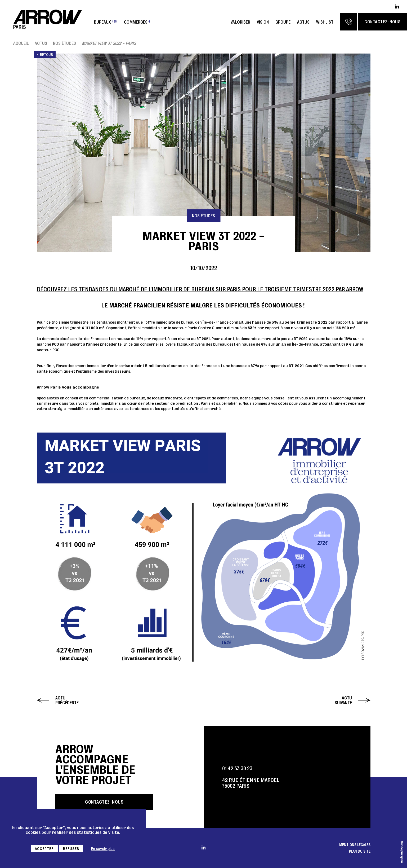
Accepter (44, 849)
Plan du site (360, 851)
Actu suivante (343, 700)
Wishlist (325, 22)
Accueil (21, 43)
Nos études (64, 43)
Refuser (71, 849)
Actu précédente (67, 700)
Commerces (137, 22)
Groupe (283, 22)
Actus (303, 22)
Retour (46, 55)
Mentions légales (355, 845)
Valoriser (240, 22)
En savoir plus (103, 849)
